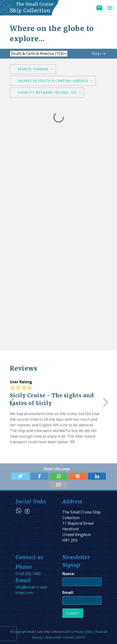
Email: (68, 592)
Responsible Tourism (60, 637)
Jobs (89, 632)
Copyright (20, 632)
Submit (73, 613)
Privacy (79, 632)
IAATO (81, 637)
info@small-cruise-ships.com (32, 590)
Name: (69, 574)
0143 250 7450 (28, 574)
